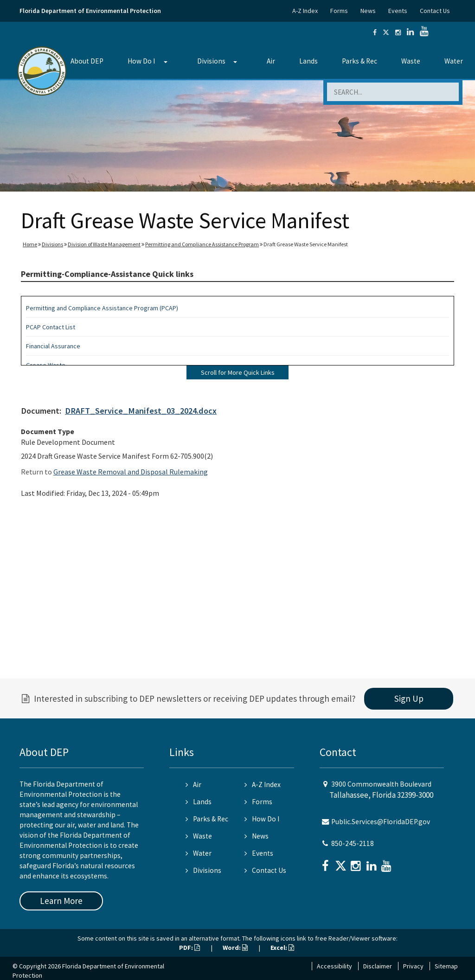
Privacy (413, 966)
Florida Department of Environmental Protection (90, 11)
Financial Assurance (53, 346)
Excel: (282, 948)
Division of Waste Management (104, 244)
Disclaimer (378, 966)
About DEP (87, 61)
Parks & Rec (359, 61)
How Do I (141, 61)
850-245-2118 (353, 843)
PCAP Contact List (51, 327)
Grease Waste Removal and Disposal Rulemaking (131, 472)
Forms (339, 11)
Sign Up (409, 698)
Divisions (211, 61)
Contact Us (435, 11)
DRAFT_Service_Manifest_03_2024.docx (141, 411)
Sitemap (446, 966)
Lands (308, 61)
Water (454, 61)
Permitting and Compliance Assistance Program (202, 244)
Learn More (61, 901)
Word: (235, 948)
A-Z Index (305, 11)
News (368, 11)
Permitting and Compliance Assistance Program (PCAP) (102, 308)
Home (30, 244)
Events (398, 11)
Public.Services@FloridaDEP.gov (381, 822)
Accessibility (334, 966)
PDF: (189, 948)
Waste (411, 61)
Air (271, 61)
